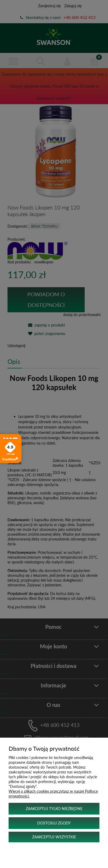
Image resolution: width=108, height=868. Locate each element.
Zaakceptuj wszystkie (54, 837)
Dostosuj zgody (54, 823)
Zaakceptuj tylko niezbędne (54, 809)
